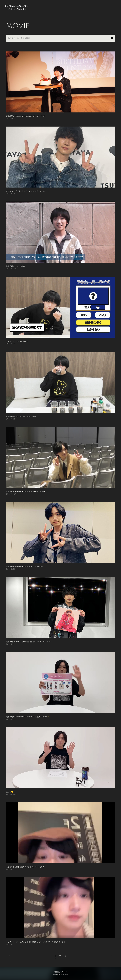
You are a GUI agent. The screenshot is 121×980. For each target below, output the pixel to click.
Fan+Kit (65, 972)
